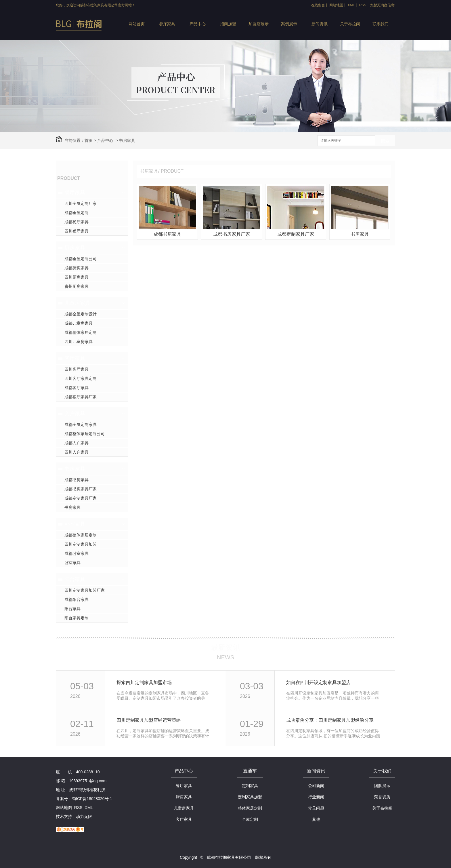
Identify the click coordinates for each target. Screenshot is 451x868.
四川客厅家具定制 (81, 378)
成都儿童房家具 (79, 323)
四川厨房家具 (77, 277)
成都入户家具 (77, 443)
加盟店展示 (259, 24)
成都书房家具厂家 (81, 489)
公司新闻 (316, 786)
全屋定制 (250, 819)
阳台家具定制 (77, 618)
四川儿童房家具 (79, 342)
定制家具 (250, 786)
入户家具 (75, 414)
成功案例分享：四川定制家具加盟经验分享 (330, 720)
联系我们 (381, 24)
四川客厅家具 (77, 369)
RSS (363, 5)
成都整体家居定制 (81, 332)
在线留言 (318, 5)
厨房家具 (75, 248)
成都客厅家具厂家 (81, 397)
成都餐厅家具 (77, 222)
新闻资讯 (320, 24)
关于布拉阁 (350, 24)
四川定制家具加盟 (81, 544)
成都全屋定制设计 (81, 314)
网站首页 (137, 24)
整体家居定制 (250, 808)
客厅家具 (75, 358)
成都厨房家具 (77, 268)
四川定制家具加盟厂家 (85, 590)
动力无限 (84, 816)
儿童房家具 (77, 303)
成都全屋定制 (77, 213)
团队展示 (382, 786)
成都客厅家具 (77, 388)
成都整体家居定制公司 (85, 434)
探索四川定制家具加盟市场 (144, 683)
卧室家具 (75, 524)
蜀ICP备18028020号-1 (92, 799)
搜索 (385, 141)
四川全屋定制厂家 (81, 203)
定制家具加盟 (250, 797)
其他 (316, 819)
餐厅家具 (167, 24)
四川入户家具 (77, 452)
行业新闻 (316, 797)
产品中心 (198, 24)
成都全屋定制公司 (81, 259)
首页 (89, 140)
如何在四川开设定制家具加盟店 (318, 683)
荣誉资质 (382, 797)
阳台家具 (75, 579)
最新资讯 (225, 647)
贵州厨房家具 (77, 286)
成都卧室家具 (77, 553)
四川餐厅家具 (77, 231)
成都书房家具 (77, 480)
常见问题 (316, 808)
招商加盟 (228, 24)
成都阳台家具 (77, 599)
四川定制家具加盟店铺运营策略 (149, 720)
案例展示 (289, 24)
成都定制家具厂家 (81, 498)
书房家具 (127, 140)
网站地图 (336, 5)
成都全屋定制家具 (81, 425)
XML (351, 5)
